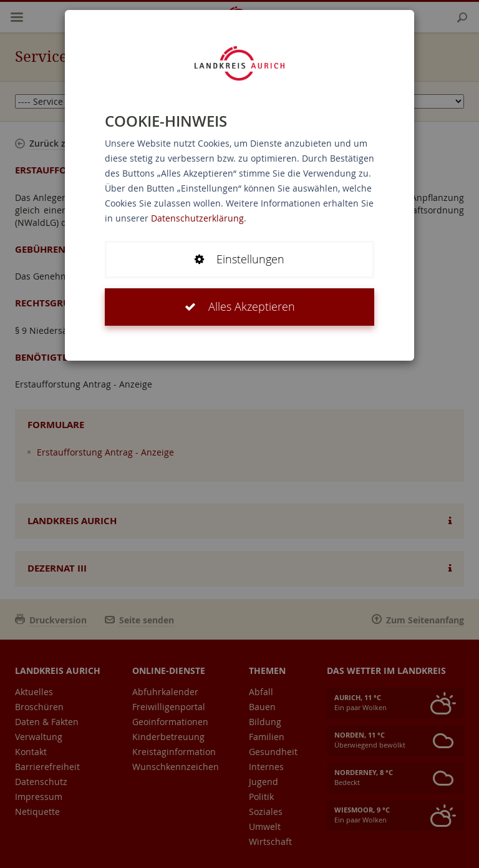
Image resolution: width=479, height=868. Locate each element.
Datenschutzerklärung (197, 218)
